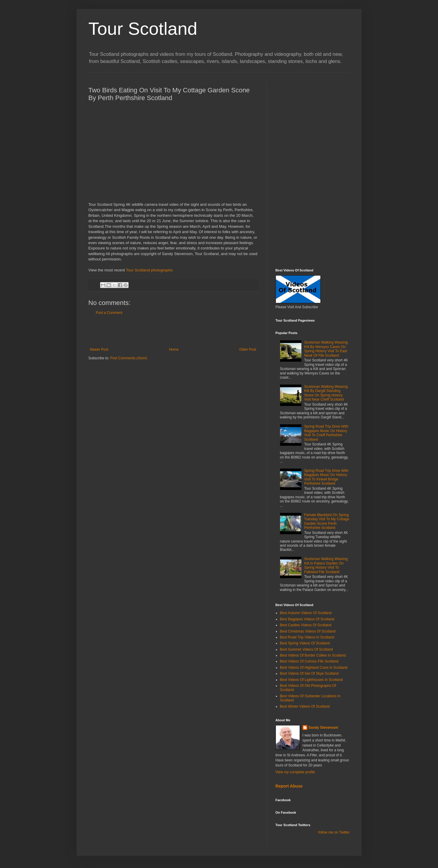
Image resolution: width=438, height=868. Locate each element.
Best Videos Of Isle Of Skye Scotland (309, 673)
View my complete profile (295, 772)
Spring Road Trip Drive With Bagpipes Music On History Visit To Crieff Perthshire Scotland (326, 433)
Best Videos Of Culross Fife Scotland (309, 661)
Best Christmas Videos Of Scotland (308, 631)
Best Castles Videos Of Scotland (306, 625)
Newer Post (99, 350)
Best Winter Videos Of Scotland (305, 706)
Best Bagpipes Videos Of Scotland (307, 619)
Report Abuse (289, 786)
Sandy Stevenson (323, 728)
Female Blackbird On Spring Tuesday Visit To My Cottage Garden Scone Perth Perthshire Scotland (327, 521)
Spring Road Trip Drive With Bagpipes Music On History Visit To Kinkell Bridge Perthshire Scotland (326, 477)
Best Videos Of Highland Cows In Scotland (314, 668)
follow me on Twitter (334, 832)
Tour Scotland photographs (149, 270)
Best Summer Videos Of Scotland (307, 649)
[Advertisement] (173, 331)
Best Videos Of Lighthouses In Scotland (311, 680)
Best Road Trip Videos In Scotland (307, 637)
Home (174, 350)
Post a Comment (109, 313)
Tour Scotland (143, 29)
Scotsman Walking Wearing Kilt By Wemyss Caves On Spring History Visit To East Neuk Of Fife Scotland (326, 349)
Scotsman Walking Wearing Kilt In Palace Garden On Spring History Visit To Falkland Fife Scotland (326, 565)
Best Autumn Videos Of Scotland (306, 613)
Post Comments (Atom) (129, 358)
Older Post (248, 350)
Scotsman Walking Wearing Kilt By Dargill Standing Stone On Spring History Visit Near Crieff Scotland (326, 393)
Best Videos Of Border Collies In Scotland (313, 655)
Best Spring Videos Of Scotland (305, 643)
